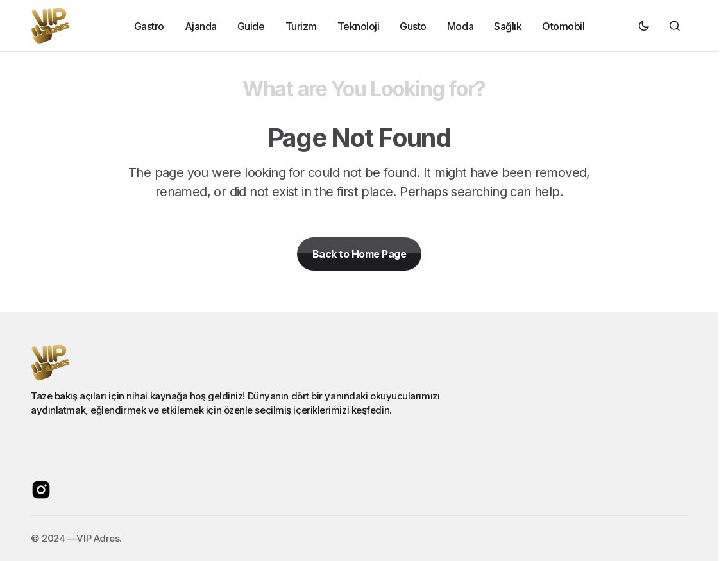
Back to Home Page (360, 254)
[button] (644, 26)
